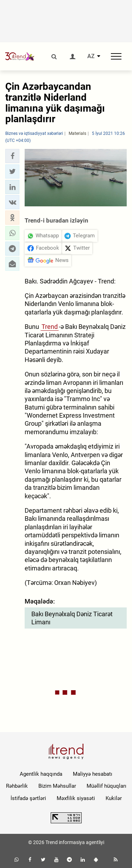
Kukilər (114, 798)
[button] (12, 156)
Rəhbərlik (17, 786)
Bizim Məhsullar (57, 786)
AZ (91, 56)
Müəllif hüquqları (106, 786)
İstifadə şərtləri (28, 798)
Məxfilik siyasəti (76, 798)
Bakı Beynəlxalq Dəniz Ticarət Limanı (72, 618)
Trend (50, 327)
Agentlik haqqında (41, 774)
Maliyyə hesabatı (93, 774)
